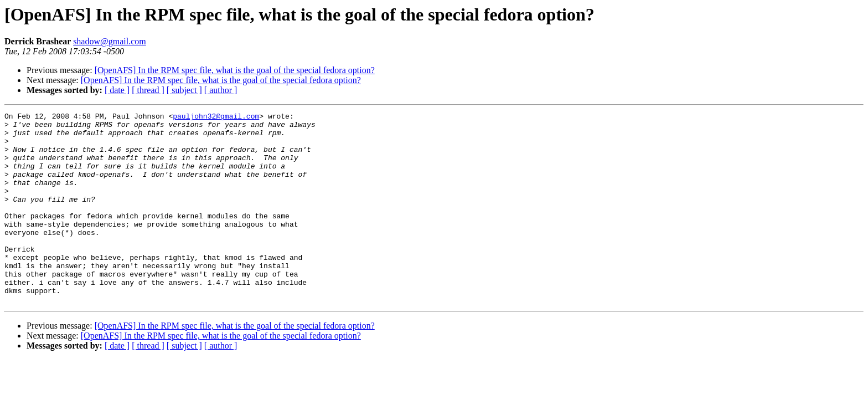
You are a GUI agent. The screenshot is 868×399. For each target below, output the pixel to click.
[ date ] (117, 90)
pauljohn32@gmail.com (216, 117)
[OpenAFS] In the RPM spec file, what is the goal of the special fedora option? (235, 70)
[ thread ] (148, 90)
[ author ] (221, 90)
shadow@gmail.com (110, 41)
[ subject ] (184, 90)
